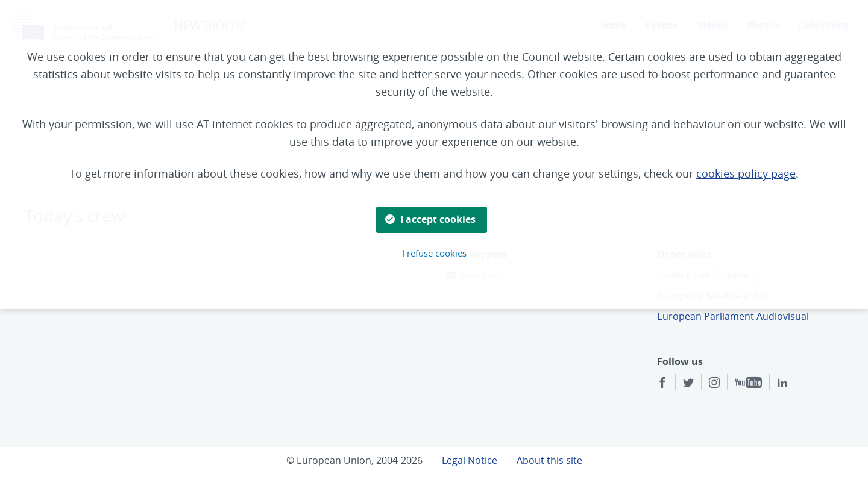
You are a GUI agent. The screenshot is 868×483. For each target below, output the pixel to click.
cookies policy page (746, 173)
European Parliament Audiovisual (733, 316)
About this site (549, 460)
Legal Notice (470, 460)
